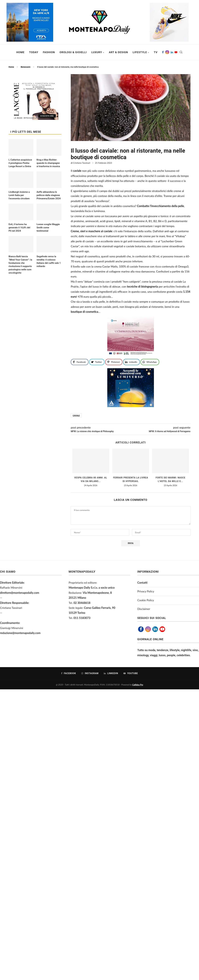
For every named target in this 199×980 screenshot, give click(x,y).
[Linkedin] (172, 52)
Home (20, 52)
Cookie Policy (146, 600)
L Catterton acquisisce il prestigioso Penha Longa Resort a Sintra (20, 163)
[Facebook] (163, 52)
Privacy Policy (146, 591)
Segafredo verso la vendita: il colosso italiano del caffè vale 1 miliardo (49, 261)
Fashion (49, 52)
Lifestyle (140, 52)
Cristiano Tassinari (82, 163)
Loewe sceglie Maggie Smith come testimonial (48, 228)
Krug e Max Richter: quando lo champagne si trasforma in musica (48, 163)
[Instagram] (167, 52)
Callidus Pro (138, 685)
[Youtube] (176, 52)
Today (34, 52)
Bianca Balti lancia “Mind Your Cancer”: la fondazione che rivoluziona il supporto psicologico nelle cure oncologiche (20, 265)
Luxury (97, 52)
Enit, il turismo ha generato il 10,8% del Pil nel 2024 (19, 228)
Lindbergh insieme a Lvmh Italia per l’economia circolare (19, 195)
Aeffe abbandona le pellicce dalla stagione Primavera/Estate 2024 (49, 195)
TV (156, 52)
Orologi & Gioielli (73, 52)
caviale (76, 415)
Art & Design (118, 52)
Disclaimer (144, 609)
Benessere (25, 67)
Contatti (142, 583)
